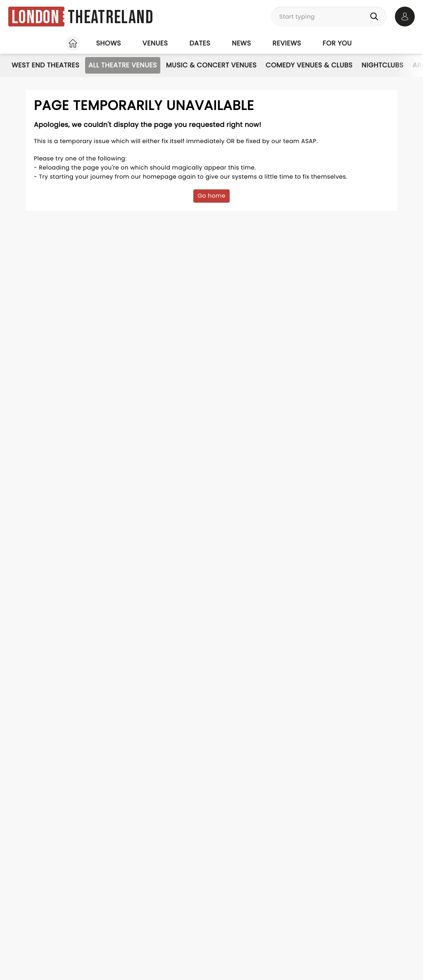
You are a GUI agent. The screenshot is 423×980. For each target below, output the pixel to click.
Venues (155, 43)
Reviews (287, 43)
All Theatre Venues (123, 65)
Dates (200, 43)
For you (337, 43)
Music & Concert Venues (211, 65)
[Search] (376, 17)
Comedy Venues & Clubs (309, 65)
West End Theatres (45, 65)
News (241, 43)
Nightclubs (382, 65)
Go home (211, 196)
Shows (108, 43)
